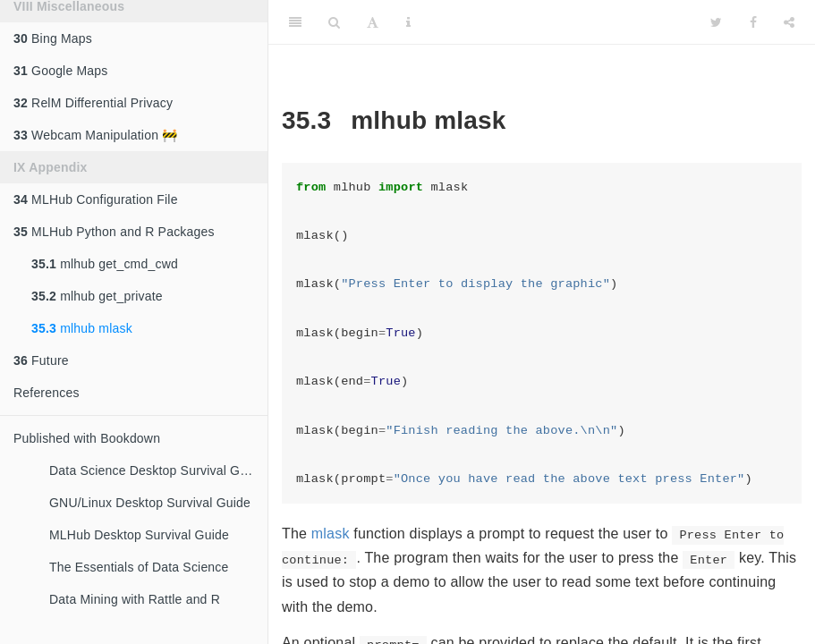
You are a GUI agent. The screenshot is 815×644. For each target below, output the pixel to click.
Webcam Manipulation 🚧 (95, 135)
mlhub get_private (97, 296)
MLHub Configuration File (96, 199)
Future (41, 360)
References (47, 393)
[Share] (789, 22)
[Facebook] (753, 22)
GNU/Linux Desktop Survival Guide (150, 503)
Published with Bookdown (87, 438)
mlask (331, 534)
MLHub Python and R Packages (114, 232)
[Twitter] (716, 22)
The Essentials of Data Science (139, 567)
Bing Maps (53, 38)
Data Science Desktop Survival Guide (157, 470)
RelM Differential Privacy (93, 103)
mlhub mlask (82, 328)
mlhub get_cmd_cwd (105, 264)
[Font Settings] (373, 22)
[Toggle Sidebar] (295, 22)
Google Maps (61, 71)
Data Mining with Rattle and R (135, 599)
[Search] (334, 22)
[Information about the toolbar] (408, 22)
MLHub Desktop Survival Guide (139, 535)
